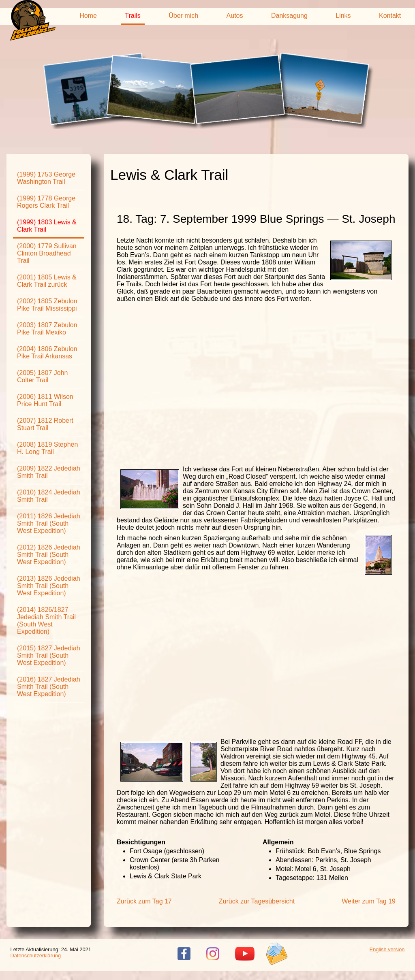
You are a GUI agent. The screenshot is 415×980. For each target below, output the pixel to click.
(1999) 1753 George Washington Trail (46, 178)
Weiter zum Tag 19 (369, 901)
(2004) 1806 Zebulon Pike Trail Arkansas (47, 353)
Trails (133, 16)
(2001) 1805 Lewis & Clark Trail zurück (47, 281)
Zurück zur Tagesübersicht (257, 901)
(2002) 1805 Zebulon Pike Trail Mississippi (47, 305)
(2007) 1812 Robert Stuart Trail (45, 424)
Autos (235, 16)
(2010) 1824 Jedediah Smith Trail (49, 496)
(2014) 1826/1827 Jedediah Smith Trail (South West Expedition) (46, 621)
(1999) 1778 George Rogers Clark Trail (46, 202)
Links (343, 16)
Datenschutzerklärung (36, 955)
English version (387, 949)
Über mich (183, 16)
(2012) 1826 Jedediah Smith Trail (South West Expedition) (49, 555)
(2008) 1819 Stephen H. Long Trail (47, 448)
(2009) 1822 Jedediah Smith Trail (49, 472)
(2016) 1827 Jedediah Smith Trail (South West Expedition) (49, 687)
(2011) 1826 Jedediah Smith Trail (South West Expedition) (49, 523)
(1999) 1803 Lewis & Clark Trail (47, 226)
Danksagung (289, 16)
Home (88, 16)
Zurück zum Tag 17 (144, 901)
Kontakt (390, 16)
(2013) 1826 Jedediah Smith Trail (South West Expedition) (49, 586)
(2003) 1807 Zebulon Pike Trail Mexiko (47, 329)
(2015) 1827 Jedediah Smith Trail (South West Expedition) (49, 655)
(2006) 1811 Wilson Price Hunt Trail (45, 400)
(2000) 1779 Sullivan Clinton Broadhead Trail (47, 253)
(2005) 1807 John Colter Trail (42, 376)
